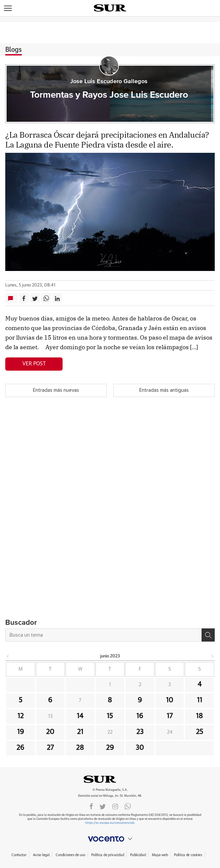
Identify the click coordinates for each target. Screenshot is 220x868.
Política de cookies (188, 855)
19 (21, 732)
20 (50, 732)
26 (20, 748)
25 (200, 732)
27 (50, 748)
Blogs (14, 50)
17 (170, 716)
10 (170, 700)
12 (21, 716)
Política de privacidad (108, 855)
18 (199, 716)
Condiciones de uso (70, 855)
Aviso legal (41, 855)
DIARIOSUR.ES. (110, 779)
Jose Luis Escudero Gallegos (109, 82)
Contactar (19, 855)
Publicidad (138, 855)
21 (80, 732)
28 (80, 748)
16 (140, 716)
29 (110, 748)
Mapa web (160, 855)
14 (80, 716)
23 (140, 732)
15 (110, 716)
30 (140, 748)
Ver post (34, 364)
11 (200, 700)
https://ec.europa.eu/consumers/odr (110, 823)
